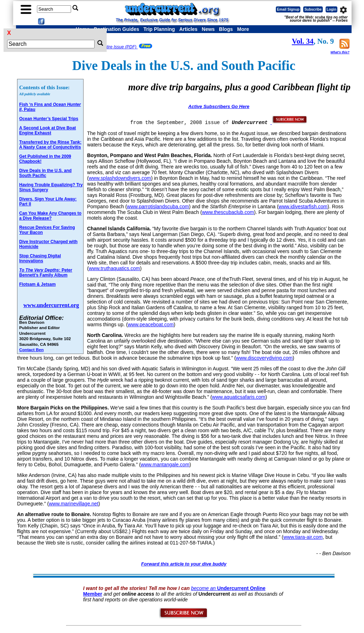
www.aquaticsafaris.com (239, 397)
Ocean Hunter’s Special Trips (49, 119)
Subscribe (313, 9)
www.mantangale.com (165, 465)
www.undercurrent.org (51, 305)
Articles (188, 29)
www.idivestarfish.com (303, 206)
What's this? (340, 52)
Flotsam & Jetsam (38, 284)
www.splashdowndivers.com (120, 178)
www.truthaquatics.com (114, 268)
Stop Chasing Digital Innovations (40, 258)
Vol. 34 (303, 41)
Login (331, 9)
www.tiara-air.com (303, 537)
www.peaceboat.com (151, 324)
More (243, 29)
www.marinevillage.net (73, 504)
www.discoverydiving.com (264, 358)
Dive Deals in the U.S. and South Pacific (45, 173)
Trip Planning (159, 29)
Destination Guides (117, 29)
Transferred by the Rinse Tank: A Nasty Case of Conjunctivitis (50, 145)
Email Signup (288, 9)
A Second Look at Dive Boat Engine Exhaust (48, 130)
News (208, 29)
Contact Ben (31, 350)
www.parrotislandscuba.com (158, 206)
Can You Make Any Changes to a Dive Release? (50, 216)
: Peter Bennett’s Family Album (46, 273)
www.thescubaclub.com (228, 212)
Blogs (226, 29)
